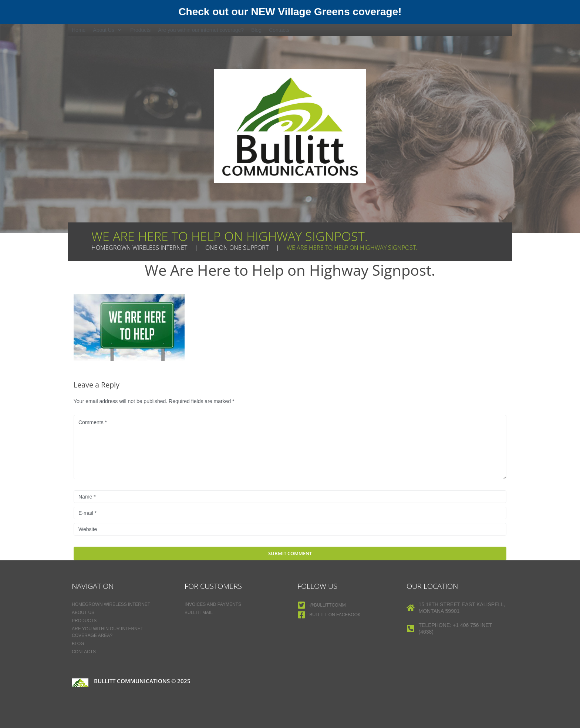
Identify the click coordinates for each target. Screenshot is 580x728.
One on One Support (237, 248)
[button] (108, 30)
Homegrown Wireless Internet (139, 248)
